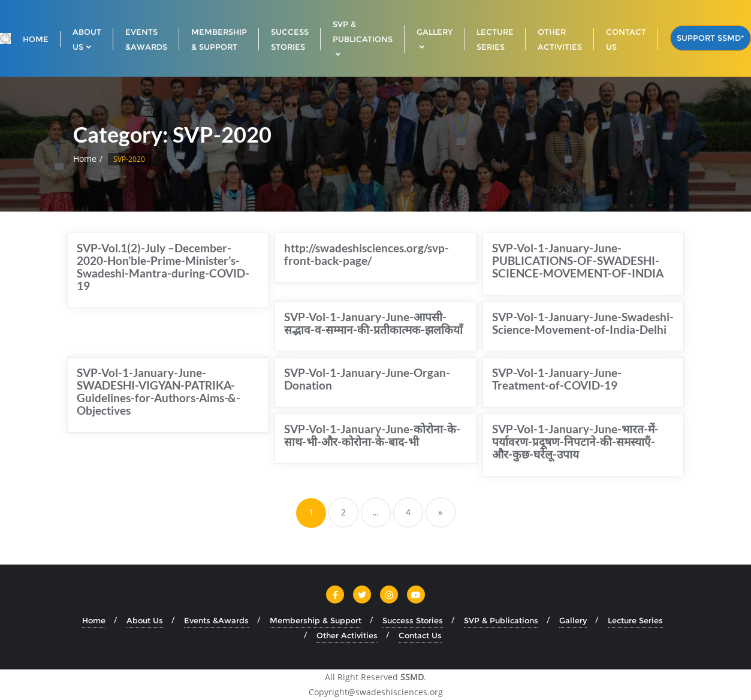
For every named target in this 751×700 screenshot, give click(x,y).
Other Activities (347, 635)
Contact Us (420, 635)
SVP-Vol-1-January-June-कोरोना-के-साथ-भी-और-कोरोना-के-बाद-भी (372, 435)
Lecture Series (635, 620)
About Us (145, 620)
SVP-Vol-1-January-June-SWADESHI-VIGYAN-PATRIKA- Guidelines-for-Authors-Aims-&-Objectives (159, 391)
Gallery (573, 620)
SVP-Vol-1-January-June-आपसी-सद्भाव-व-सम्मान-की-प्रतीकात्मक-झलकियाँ (373, 323)
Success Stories (413, 620)
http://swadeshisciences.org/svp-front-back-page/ (367, 254)
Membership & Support (316, 620)
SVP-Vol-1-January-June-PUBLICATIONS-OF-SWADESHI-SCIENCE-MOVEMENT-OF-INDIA (578, 260)
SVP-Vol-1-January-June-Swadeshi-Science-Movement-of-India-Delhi (583, 323)
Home (85, 159)
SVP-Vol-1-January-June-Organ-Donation (367, 379)
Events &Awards (216, 620)
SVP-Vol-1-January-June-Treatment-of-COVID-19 (557, 379)
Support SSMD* (711, 38)
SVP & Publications (501, 620)
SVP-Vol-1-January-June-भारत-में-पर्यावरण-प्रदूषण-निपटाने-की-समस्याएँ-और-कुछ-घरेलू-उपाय (575, 441)
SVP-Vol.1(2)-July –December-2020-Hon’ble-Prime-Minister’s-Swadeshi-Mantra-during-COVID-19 (163, 267)
